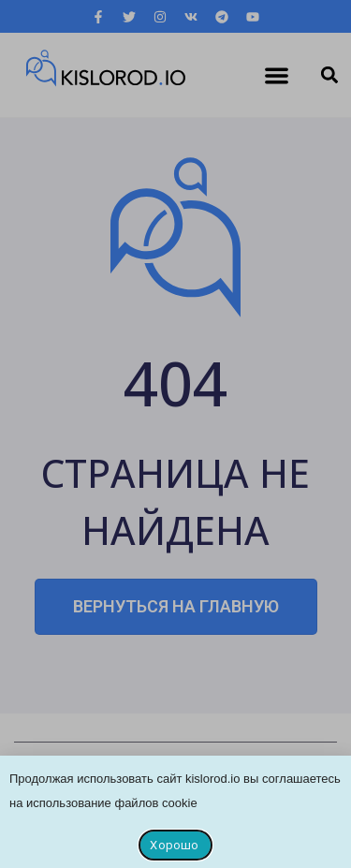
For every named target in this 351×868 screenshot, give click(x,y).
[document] (175, 434)
